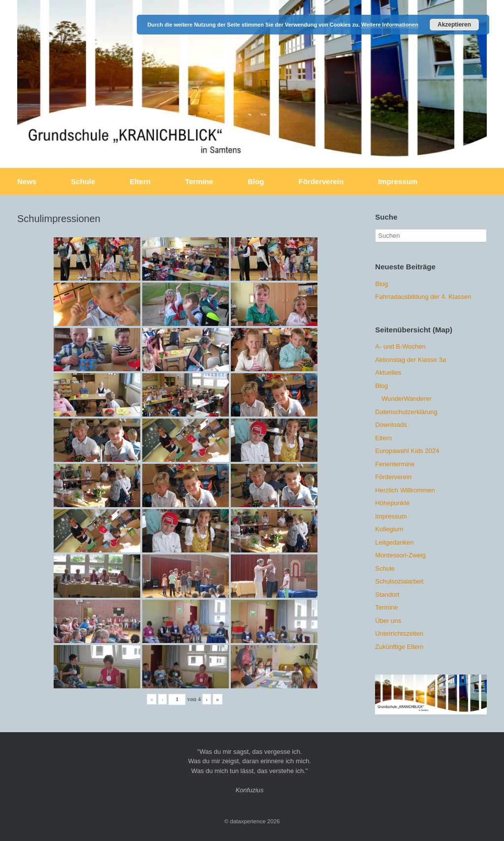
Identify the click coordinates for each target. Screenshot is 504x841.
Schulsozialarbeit (399, 581)
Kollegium (389, 529)
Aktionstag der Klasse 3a (410, 360)
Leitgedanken (394, 542)
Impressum (398, 181)
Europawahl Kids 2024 (407, 451)
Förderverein (321, 181)
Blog (256, 181)
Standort (387, 595)
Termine (199, 181)
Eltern (140, 181)
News (27, 181)
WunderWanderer (407, 399)
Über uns (388, 621)
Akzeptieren (454, 25)
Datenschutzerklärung (406, 412)
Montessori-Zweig (400, 555)
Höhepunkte (392, 503)
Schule (83, 181)
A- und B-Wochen (400, 346)
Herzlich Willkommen (405, 490)
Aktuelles (388, 372)
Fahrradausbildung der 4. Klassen (423, 297)
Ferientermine (395, 464)
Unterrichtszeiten (399, 633)
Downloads (391, 425)
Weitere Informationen (390, 25)
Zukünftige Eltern (399, 647)
